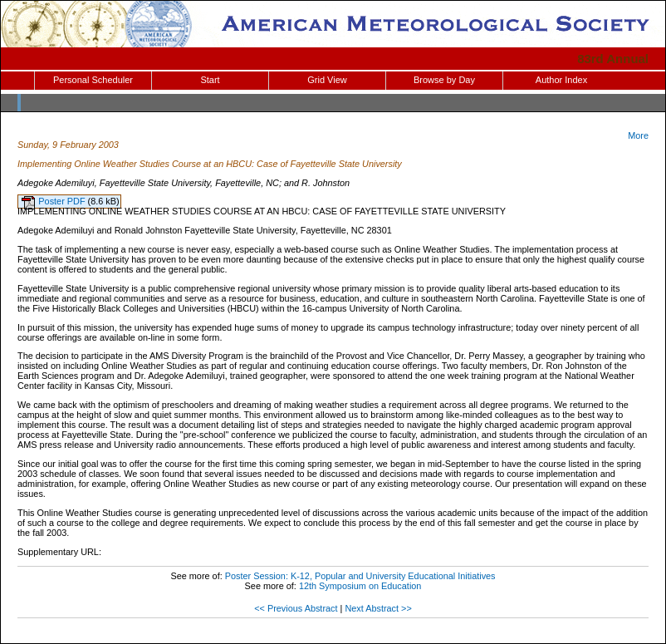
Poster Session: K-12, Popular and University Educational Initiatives (360, 576)
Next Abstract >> (378, 608)
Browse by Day (444, 80)
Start (210, 80)
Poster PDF (63, 201)
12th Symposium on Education (360, 586)
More (638, 135)
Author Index (561, 80)
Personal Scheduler (93, 80)
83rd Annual (613, 59)
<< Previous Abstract (296, 608)
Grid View (327, 80)
